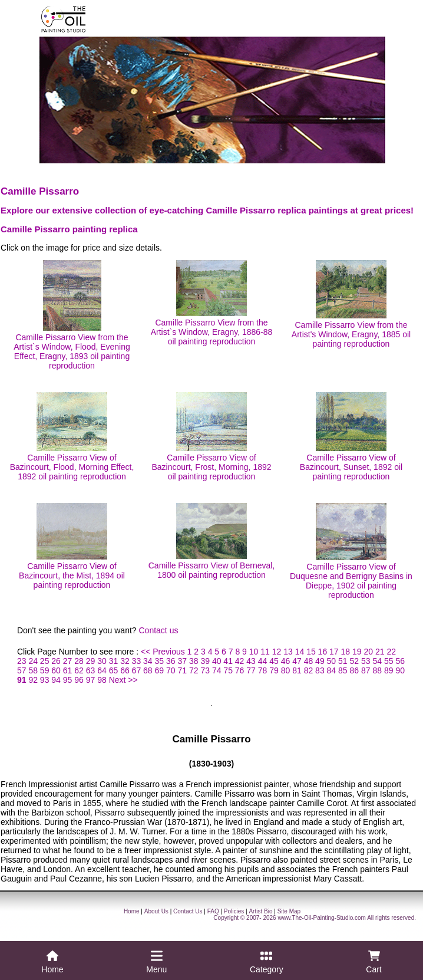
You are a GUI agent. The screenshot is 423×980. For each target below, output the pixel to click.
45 (274, 661)
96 (79, 680)
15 (311, 652)
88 (377, 670)
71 (182, 670)
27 (68, 661)
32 (125, 661)
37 (182, 661)
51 (343, 661)
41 (228, 661)
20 (368, 652)
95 (68, 680)
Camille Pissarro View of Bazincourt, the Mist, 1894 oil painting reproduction (72, 546)
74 (217, 670)
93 (45, 680)
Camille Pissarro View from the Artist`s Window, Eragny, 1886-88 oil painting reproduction (212, 303)
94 (56, 680)
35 (160, 661)
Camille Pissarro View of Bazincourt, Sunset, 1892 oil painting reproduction (351, 437)
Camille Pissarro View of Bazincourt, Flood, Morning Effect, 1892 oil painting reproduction (72, 437)
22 (391, 652)
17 (334, 652)
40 (217, 661)
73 (205, 670)
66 (125, 670)
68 (148, 670)
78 (263, 670)
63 (91, 670)
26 (56, 661)
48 (309, 661)
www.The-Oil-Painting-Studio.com (322, 918)
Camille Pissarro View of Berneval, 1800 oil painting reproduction (212, 541)
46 (286, 661)
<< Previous (163, 652)
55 (389, 661)
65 (114, 670)
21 (380, 652)
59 (45, 670)
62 (79, 670)
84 (332, 670)
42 (240, 661)
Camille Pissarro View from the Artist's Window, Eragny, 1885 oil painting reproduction (351, 304)
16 (323, 652)
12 (277, 652)
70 (171, 670)
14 (300, 652)
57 (22, 670)
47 (297, 661)
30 (102, 661)
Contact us (159, 630)
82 (309, 670)
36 (171, 661)
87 (366, 670)
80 (286, 670)
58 (33, 670)
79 (274, 670)
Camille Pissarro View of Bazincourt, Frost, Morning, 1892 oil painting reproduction (211, 437)
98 (102, 680)
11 (265, 652)
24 (33, 661)
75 (228, 670)
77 (251, 670)
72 (194, 670)
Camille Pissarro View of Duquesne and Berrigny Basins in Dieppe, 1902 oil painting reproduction (351, 551)
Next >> (123, 680)
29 (91, 661)
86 (355, 670)
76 (240, 670)
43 (251, 661)
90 (400, 670)
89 (389, 670)
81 (297, 670)
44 (263, 661)
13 (288, 652)
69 (160, 670)
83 (320, 670)
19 (357, 652)
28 (79, 661)
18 (346, 652)
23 (22, 661)
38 (194, 661)
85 (343, 670)
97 (91, 680)
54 (377, 661)
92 (33, 680)
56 (400, 661)
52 (355, 661)
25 (45, 661)
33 (137, 661)
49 (320, 661)
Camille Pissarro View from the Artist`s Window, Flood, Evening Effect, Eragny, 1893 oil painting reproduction (72, 315)
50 (332, 661)
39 (205, 661)
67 (137, 670)
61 (68, 670)
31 (114, 661)
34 (148, 661)
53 (366, 661)
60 (56, 670)
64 (102, 670)
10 (254, 652)
